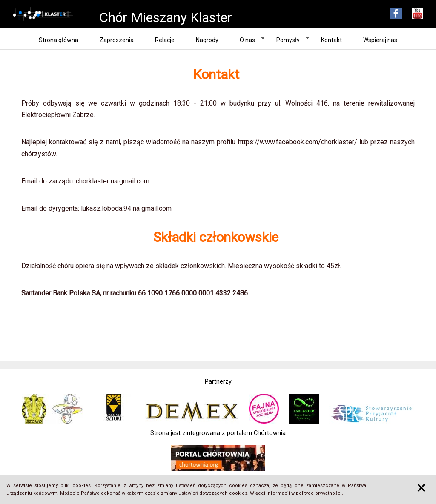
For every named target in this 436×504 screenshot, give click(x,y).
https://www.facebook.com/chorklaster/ (298, 142)
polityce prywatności (319, 493)
